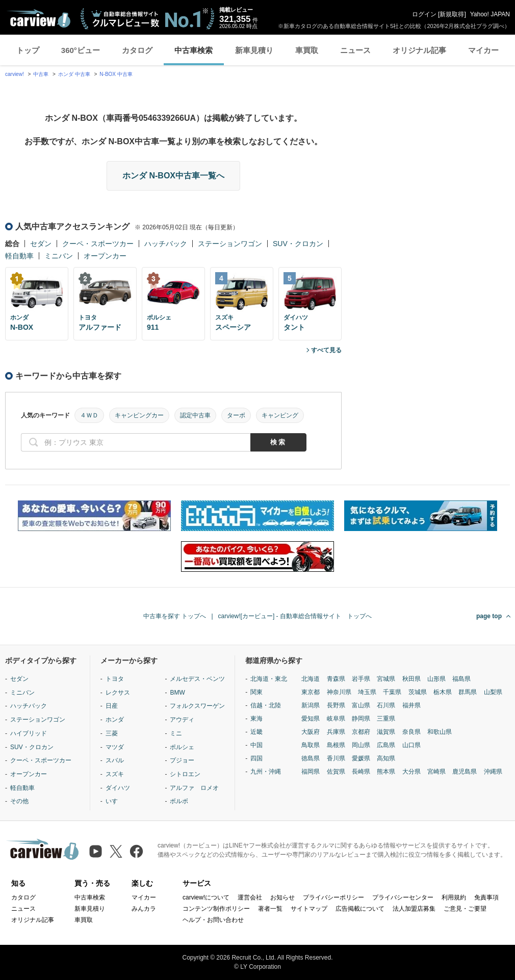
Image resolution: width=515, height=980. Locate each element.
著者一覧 (270, 909)
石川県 (386, 705)
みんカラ (144, 909)
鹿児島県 (465, 772)
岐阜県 (336, 719)
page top (489, 616)
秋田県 (411, 679)
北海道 (311, 679)
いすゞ (115, 801)
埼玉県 (367, 692)
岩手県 (361, 679)
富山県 (361, 705)
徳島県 (311, 758)
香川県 (336, 758)
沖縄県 (493, 772)
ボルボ (179, 801)
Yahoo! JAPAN (490, 14)
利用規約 (454, 897)
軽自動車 (19, 256)
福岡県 (311, 772)
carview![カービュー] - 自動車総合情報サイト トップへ (295, 616)
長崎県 (361, 772)
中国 (256, 745)
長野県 (336, 705)
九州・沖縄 (266, 772)
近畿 (256, 732)
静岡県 (361, 719)
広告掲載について (360, 909)
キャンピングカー (139, 415)
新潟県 (311, 705)
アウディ (182, 720)
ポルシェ (182, 747)
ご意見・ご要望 (465, 909)
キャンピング (280, 415)
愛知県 (311, 719)
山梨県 (493, 692)
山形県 (436, 679)
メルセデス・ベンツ (197, 679)
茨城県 (418, 692)
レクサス (118, 693)
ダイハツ (118, 788)
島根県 (336, 745)
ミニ (176, 733)
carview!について (206, 897)
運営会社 (250, 897)
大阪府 (311, 732)
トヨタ (115, 679)
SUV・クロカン (298, 244)
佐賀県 (336, 772)
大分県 (411, 772)
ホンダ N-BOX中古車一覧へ (173, 176)
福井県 (411, 705)
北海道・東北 (269, 679)
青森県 (336, 679)
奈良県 (411, 732)
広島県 (386, 745)
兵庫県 (336, 732)
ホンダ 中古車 (74, 74)
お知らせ (282, 897)
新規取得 (452, 14)
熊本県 (386, 772)
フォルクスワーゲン (197, 706)
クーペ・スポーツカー (98, 244)
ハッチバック (166, 244)
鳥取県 (311, 745)
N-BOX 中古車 (116, 74)
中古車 (41, 74)
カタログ (137, 50)
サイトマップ (309, 909)
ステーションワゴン (230, 244)
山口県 (411, 745)
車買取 (307, 50)
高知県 (386, 758)
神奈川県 (339, 692)
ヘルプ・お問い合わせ (213, 920)
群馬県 (468, 692)
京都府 (361, 732)
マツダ (115, 747)
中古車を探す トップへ (175, 616)
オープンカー (105, 256)
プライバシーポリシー (333, 897)
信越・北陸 (266, 705)
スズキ (115, 774)
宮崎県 (436, 772)
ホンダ (115, 720)
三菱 (112, 733)
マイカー (483, 50)
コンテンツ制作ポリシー (216, 909)
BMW (177, 693)
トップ (28, 50)
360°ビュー (81, 50)
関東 (256, 692)
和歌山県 (440, 732)
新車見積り (254, 50)
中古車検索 (194, 50)
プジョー (182, 760)
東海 (256, 719)
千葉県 (392, 692)
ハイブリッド (29, 733)
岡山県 (361, 745)
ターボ (236, 415)
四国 (256, 758)
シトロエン (185, 774)
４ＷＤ (89, 415)
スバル (115, 760)
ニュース (355, 50)
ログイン (424, 14)
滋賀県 (386, 732)
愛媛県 (361, 758)
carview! (15, 74)
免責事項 (486, 897)
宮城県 (386, 679)
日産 (112, 706)
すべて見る (326, 350)
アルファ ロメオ (194, 788)
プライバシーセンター (403, 897)
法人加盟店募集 (414, 909)
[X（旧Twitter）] (116, 851)
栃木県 (443, 692)
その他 (19, 801)
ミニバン (59, 256)
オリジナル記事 (419, 50)
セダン (41, 244)
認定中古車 (195, 415)
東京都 (311, 692)
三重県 (386, 719)
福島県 (461, 679)
